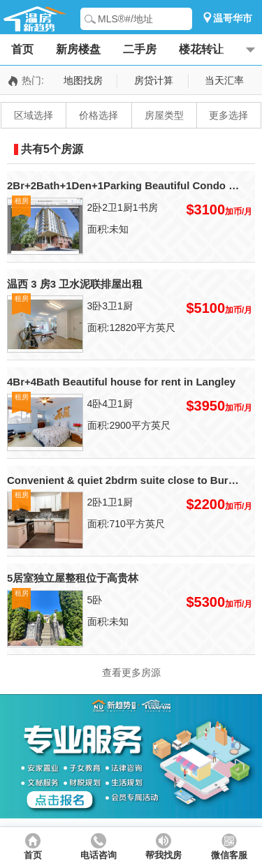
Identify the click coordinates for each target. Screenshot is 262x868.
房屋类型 (164, 115)
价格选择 (99, 115)
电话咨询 (99, 855)
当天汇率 (224, 80)
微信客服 (229, 855)
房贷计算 (154, 80)
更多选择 (228, 115)
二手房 (140, 49)
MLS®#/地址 (125, 19)
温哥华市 (233, 18)
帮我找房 (163, 855)
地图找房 (83, 80)
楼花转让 (201, 49)
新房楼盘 (78, 49)
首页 (22, 49)
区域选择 (34, 115)
